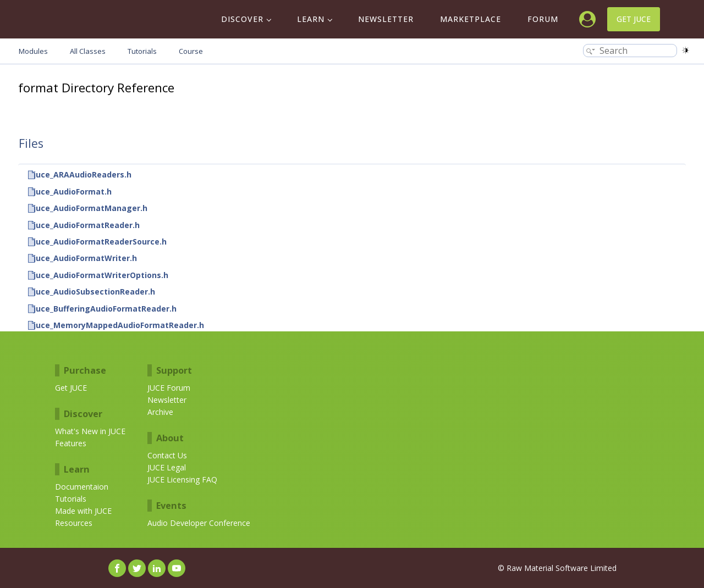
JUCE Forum (169, 388)
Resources (74, 523)
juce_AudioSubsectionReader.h (94, 292)
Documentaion (82, 487)
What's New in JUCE (90, 431)
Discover (242, 19)
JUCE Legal (167, 467)
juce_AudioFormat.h (73, 192)
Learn (311, 19)
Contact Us (167, 455)
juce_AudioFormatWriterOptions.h (101, 275)
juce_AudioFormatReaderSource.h (100, 242)
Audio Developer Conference (199, 523)
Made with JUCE (83, 511)
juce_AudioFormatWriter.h (85, 258)
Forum (543, 19)
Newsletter (386, 19)
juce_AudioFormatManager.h (90, 208)
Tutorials (71, 499)
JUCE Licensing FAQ (182, 479)
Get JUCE (634, 19)
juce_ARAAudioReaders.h (82, 174)
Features (71, 443)
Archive (160, 412)
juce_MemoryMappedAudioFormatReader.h (119, 325)
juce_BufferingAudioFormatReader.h (105, 309)
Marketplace (471, 19)
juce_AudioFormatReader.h (87, 225)
